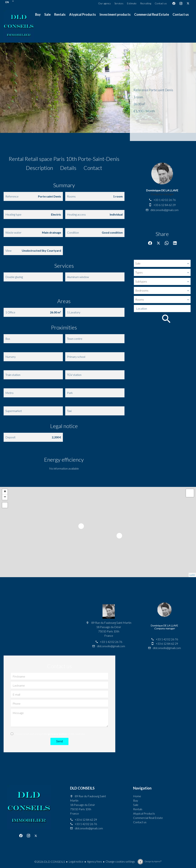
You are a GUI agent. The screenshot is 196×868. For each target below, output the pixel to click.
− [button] (5, 497)
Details (68, 168)
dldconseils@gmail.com (164, 210)
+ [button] (5, 492)
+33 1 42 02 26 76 (165, 200)
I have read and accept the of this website (50, 734)
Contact (93, 168)
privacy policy (57, 734)
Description (39, 168)
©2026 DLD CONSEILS (50, 862)
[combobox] (162, 263)
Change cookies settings (120, 861)
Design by (153, 861)
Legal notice (76, 861)
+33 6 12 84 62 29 (165, 205)
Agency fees (94, 861)
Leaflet (192, 575)
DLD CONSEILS (82, 788)
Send (59, 741)
